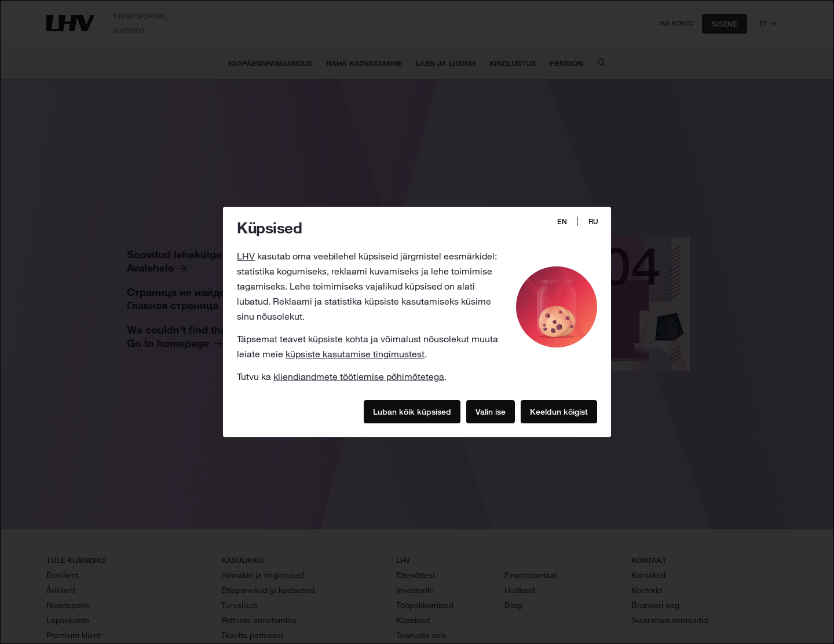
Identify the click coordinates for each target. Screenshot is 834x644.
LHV (246, 256)
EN (562, 222)
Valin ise (491, 411)
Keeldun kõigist (559, 411)
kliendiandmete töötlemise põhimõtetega (359, 376)
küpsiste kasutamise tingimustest (355, 354)
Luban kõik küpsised (412, 411)
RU (593, 222)
